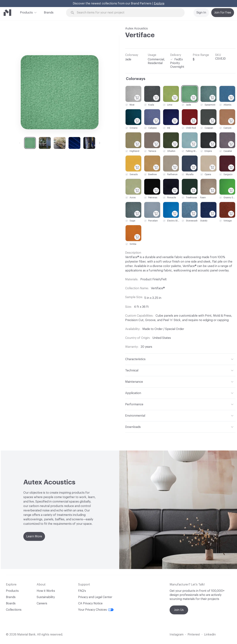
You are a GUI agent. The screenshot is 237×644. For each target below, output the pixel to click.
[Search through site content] (127, 13)
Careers (42, 603)
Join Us (179, 610)
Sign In (201, 13)
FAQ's (82, 591)
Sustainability (46, 597)
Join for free (223, 13)
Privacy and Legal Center (95, 597)
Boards (11, 603)
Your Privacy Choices (96, 610)
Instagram (177, 635)
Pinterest (194, 635)
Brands (49, 13)
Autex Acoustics (136, 29)
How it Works (46, 591)
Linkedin (210, 635)
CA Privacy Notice (90, 603)
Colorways (136, 79)
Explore (159, 4)
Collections (14, 610)
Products (26, 12)
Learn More (34, 536)
